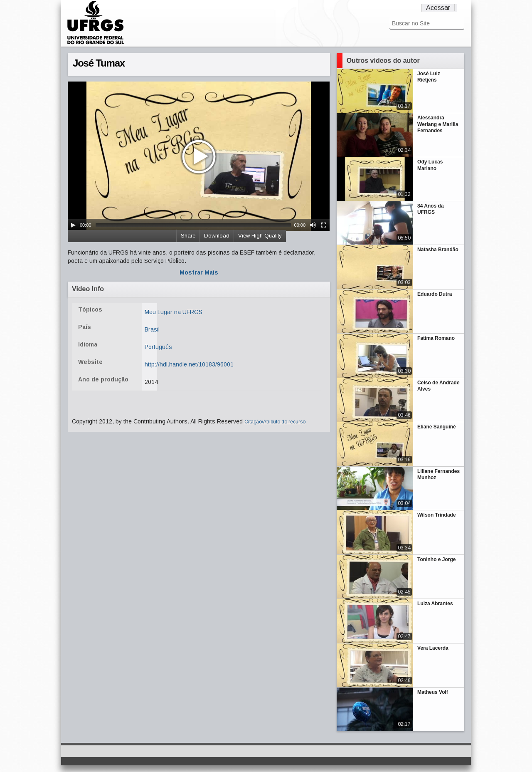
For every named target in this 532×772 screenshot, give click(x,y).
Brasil (152, 329)
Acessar (438, 8)
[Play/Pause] (73, 225)
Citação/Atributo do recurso (275, 422)
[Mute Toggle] (313, 225)
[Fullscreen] (324, 225)
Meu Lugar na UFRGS (174, 312)
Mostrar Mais (199, 272)
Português (158, 347)
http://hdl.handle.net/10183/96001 (189, 364)
